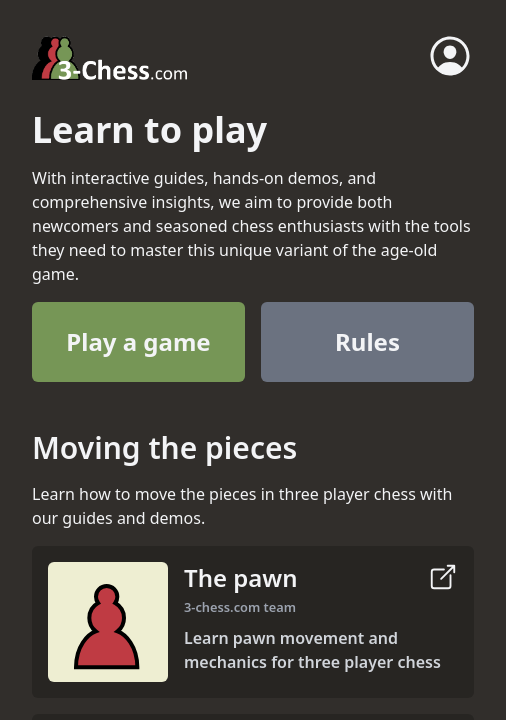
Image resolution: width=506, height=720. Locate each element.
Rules (367, 341)
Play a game (138, 341)
